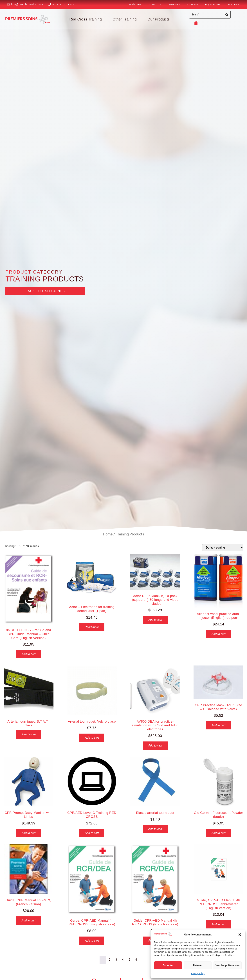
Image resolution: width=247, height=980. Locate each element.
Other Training (125, 19)
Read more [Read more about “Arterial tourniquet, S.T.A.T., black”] (29, 734)
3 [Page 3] (116, 960)
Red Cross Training (86, 19)
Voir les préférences (228, 965)
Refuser (198, 965)
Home (108, 534)
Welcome (135, 4)
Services (174, 4)
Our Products (159, 19)
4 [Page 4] (123, 960)
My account (213, 4)
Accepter (168, 965)
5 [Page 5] (130, 960)
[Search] (227, 15)
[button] (240, 935)
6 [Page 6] (136, 960)
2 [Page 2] (110, 960)
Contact (193, 4)
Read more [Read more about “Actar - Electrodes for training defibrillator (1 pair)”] (92, 627)
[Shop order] (223, 548)
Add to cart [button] (29, 654)
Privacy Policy (198, 974)
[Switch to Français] (234, 4)
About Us (155, 4)
